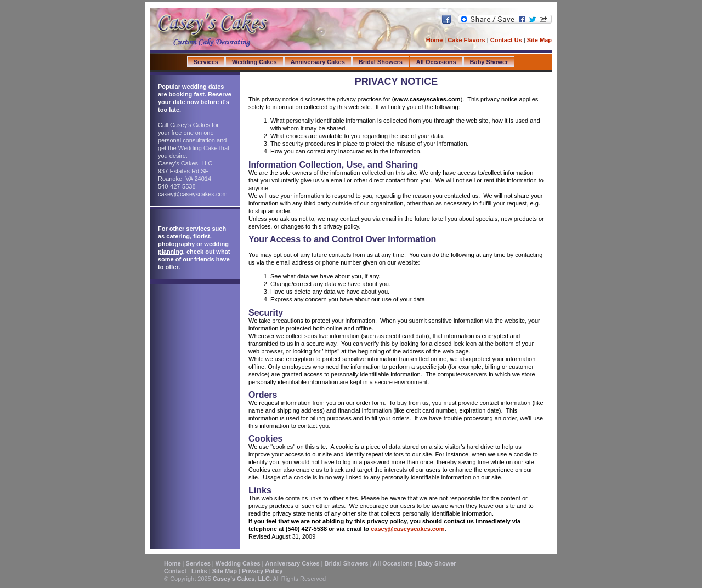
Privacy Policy (262, 571)
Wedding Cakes (254, 62)
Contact (175, 571)
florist (202, 236)
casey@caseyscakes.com (407, 529)
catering (178, 236)
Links (199, 571)
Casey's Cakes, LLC (241, 579)
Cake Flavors (466, 40)
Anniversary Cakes (318, 62)
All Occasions (436, 62)
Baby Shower (489, 62)
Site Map (539, 40)
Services (206, 62)
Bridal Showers (381, 62)
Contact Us (507, 40)
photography (176, 244)
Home (435, 40)
